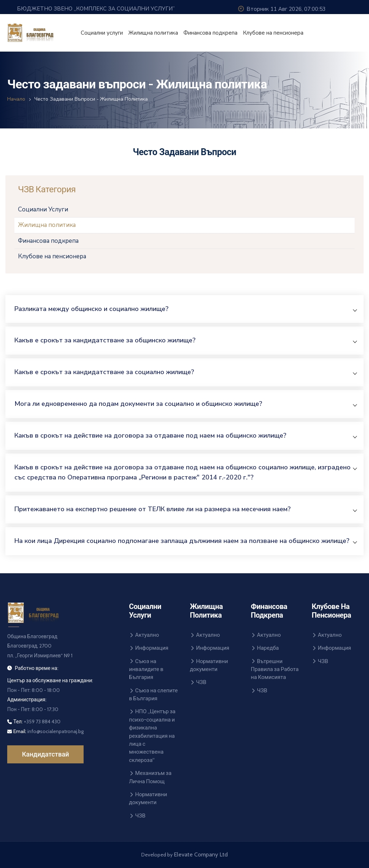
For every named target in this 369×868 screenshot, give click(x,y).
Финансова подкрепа (210, 33)
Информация (149, 648)
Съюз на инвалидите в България (146, 669)
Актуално (144, 635)
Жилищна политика (153, 33)
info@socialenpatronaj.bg (55, 731)
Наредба (265, 648)
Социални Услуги (43, 209)
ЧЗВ (137, 816)
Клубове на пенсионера (273, 33)
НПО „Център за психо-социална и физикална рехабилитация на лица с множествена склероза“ (152, 736)
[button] (185, 309)
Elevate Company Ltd (201, 854)
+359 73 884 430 (42, 722)
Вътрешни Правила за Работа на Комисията (275, 669)
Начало (16, 99)
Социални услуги (102, 33)
